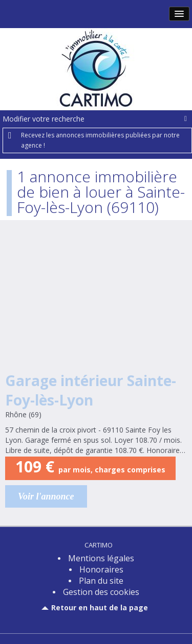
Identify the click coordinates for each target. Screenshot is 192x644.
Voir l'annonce (46, 496)
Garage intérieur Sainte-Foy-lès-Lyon (91, 390)
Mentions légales (101, 558)
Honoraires (101, 569)
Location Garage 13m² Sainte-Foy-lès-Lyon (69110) (96, 302)
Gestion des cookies (101, 592)
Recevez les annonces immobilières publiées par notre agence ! (100, 140)
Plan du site (101, 581)
